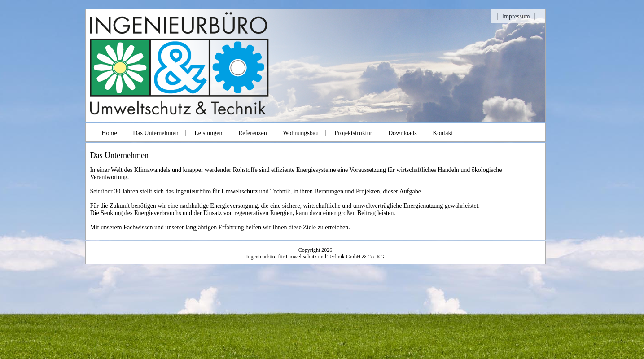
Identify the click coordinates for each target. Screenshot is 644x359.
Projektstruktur (353, 133)
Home (110, 133)
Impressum (516, 16)
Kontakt (443, 133)
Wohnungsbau (301, 133)
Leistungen (208, 133)
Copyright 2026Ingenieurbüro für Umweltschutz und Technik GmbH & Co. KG (315, 253)
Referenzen (253, 133)
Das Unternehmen (156, 133)
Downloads (403, 133)
